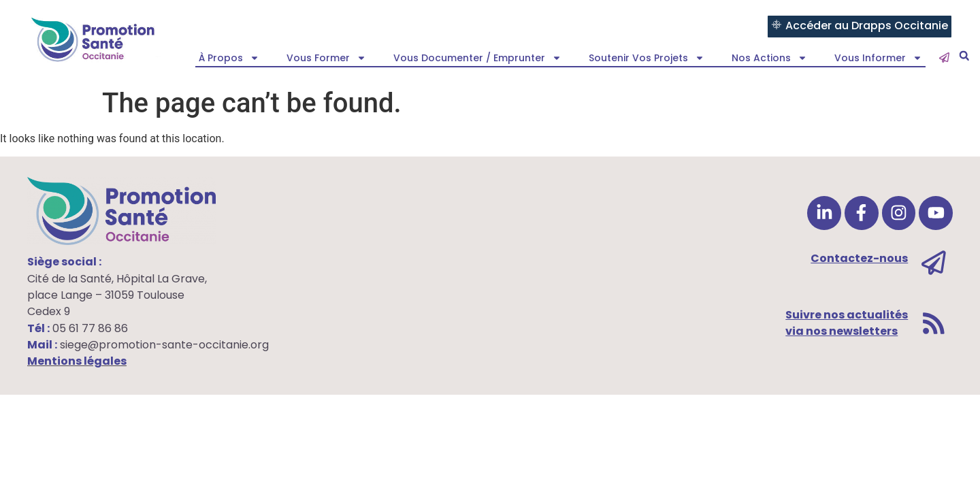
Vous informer (878, 58)
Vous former (326, 58)
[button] (964, 56)
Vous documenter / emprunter (477, 58)
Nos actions (769, 58)
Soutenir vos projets (647, 58)
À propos (229, 58)
